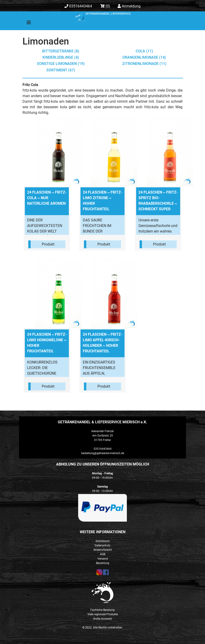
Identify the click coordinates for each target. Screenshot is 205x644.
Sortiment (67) (61, 70)
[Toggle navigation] (26, 24)
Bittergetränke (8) (61, 51)
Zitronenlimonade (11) (144, 64)
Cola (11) (144, 51)
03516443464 (78, 6)
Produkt (48, 244)
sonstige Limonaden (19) (61, 64)
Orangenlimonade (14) (144, 57)
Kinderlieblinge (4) (61, 57)
